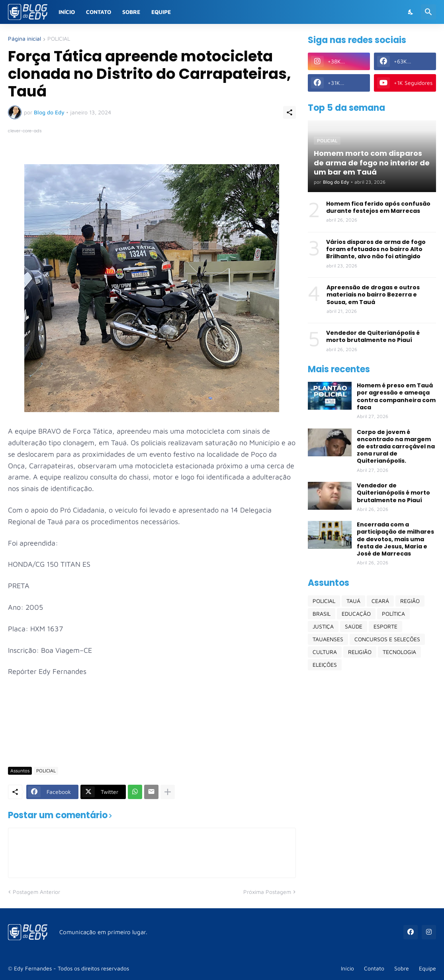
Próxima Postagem (267, 892)
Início (67, 12)
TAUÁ (353, 601)
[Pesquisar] (428, 12)
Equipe (161, 12)
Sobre (131, 12)
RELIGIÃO (360, 652)
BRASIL (322, 614)
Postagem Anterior (36, 892)
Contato (99, 12)
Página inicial (24, 39)
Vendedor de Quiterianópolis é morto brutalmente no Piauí (373, 336)
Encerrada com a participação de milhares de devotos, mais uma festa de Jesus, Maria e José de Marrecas (395, 539)
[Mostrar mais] (168, 792)
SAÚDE (354, 626)
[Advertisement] (153, 737)
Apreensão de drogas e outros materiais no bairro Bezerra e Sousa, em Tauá (373, 295)
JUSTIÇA (323, 626)
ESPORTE (385, 626)
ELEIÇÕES (325, 665)
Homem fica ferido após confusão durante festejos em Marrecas (378, 207)
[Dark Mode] (411, 12)
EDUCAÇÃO (356, 614)
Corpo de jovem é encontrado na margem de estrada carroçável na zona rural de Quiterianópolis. (396, 447)
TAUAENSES (328, 639)
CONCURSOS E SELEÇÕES (387, 639)
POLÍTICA (393, 614)
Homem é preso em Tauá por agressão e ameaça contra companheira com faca (396, 396)
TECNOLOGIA (399, 652)
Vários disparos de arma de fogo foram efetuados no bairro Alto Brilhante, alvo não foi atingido (376, 249)
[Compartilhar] (289, 112)
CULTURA (325, 652)
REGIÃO (410, 601)
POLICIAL (59, 39)
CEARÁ (380, 601)
